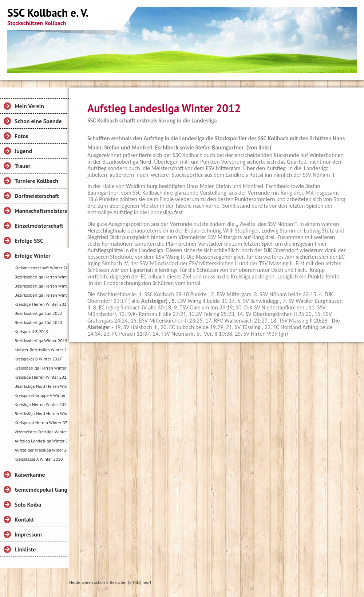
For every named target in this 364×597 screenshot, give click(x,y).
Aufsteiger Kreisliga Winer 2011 (41, 450)
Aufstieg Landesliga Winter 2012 (41, 441)
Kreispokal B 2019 (31, 331)
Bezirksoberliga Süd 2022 (38, 313)
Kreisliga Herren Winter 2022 (41, 304)
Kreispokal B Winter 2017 (38, 359)
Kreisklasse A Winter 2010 (39, 459)
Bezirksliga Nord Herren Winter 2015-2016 (41, 413)
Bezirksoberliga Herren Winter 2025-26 (41, 277)
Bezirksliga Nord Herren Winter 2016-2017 (41, 386)
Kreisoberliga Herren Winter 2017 (41, 368)
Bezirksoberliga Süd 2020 (38, 322)
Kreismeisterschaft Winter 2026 (41, 268)
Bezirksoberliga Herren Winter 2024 (41, 295)
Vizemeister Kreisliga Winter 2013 (41, 432)
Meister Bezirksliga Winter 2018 (41, 350)
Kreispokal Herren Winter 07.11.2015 (41, 423)
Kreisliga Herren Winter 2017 (41, 377)
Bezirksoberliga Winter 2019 (41, 341)
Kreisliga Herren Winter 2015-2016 (41, 404)
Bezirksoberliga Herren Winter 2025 (41, 286)
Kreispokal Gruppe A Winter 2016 (41, 395)
